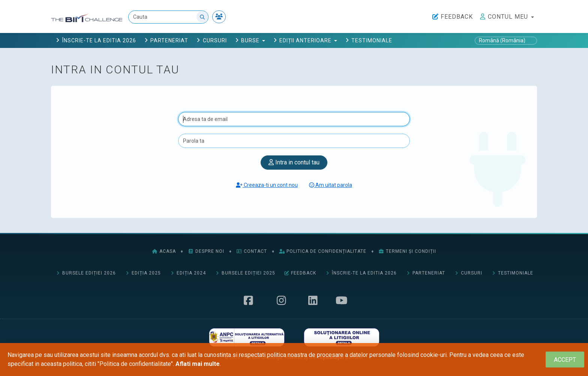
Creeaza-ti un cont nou (267, 185)
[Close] (565, 360)
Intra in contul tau (294, 162)
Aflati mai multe (198, 364)
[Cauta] (168, 17)
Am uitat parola (331, 185)
